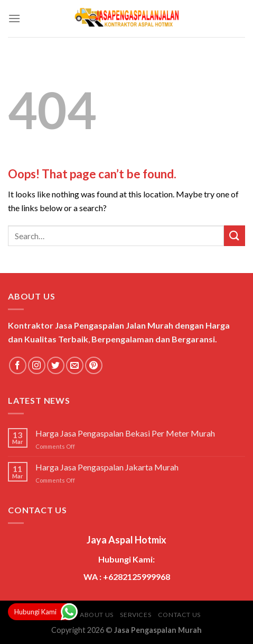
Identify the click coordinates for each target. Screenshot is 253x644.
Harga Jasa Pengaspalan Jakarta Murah (107, 467)
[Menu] (14, 18)
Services (135, 615)
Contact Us (179, 615)
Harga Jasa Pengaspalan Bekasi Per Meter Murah (125, 433)
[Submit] (235, 236)
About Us (97, 615)
